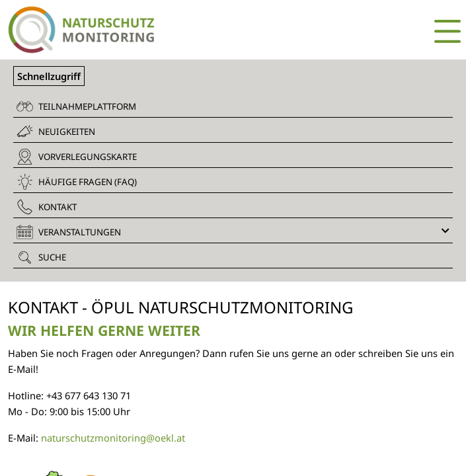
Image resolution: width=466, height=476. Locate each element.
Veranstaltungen (233, 232)
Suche (41, 257)
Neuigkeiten (56, 131)
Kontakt (47, 207)
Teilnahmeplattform (76, 106)
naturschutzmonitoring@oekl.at (112, 438)
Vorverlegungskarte (77, 157)
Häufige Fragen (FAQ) (77, 182)
